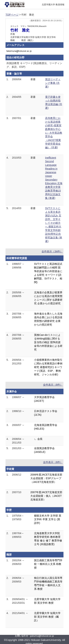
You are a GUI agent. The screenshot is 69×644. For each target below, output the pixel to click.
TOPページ (12, 15)
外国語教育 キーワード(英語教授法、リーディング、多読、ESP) (34, 65)
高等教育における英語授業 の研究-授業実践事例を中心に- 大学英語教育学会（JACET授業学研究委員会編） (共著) (54, 133)
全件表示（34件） (52, 251)
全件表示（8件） (53, 385)
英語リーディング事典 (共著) (53, 83)
